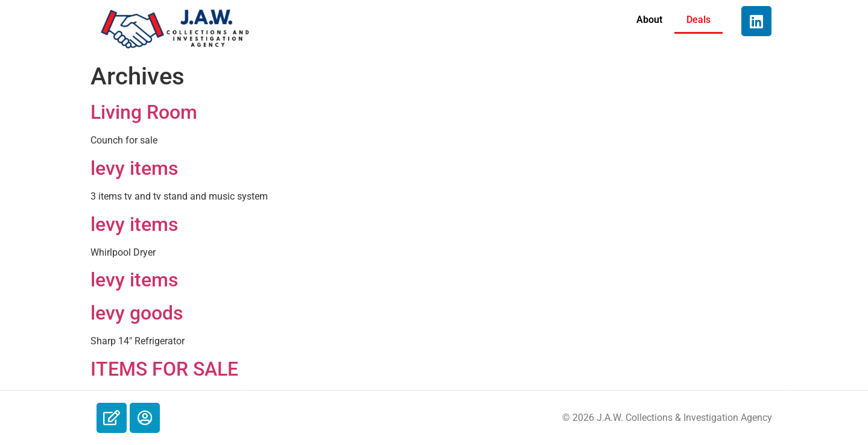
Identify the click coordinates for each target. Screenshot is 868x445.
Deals (699, 20)
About (649, 20)
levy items (134, 168)
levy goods (137, 313)
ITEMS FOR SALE (164, 369)
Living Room (144, 112)
